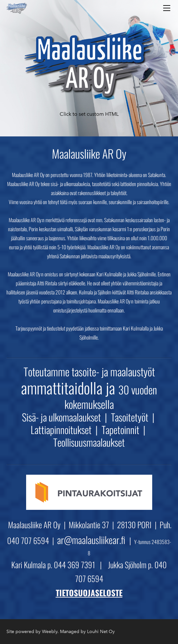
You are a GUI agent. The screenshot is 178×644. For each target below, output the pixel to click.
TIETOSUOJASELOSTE (89, 593)
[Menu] (167, 8)
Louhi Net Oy (101, 632)
